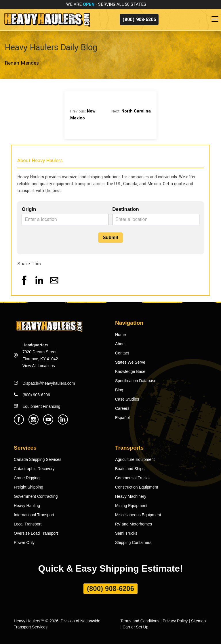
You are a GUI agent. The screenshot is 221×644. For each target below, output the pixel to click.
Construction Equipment (137, 487)
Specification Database (136, 381)
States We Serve (130, 362)
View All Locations (39, 366)
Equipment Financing (41, 406)
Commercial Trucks (132, 478)
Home (120, 335)
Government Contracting (36, 496)
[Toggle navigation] (216, 19)
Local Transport (28, 524)
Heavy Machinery (131, 496)
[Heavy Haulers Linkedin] (63, 423)
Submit (110, 237)
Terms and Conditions (140, 621)
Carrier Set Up (135, 627)
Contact (122, 353)
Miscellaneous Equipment (138, 515)
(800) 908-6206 (139, 19)
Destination (126, 209)
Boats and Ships (130, 469)
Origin (29, 209)
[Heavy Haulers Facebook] (19, 423)
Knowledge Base (130, 371)
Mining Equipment (131, 506)
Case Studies (127, 399)
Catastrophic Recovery (34, 469)
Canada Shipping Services (38, 459)
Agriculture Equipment (135, 459)
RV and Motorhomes (134, 524)
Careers (122, 408)
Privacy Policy (175, 621)
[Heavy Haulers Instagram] (34, 423)
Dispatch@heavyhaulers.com (49, 383)
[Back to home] (47, 19)
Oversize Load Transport (36, 533)
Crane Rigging (27, 478)
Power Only (24, 542)
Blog (119, 390)
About (120, 344)
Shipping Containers (133, 542)
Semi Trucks (126, 533)
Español (122, 418)
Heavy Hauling (27, 506)
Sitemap (198, 621)
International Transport (34, 515)
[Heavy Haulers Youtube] (48, 423)
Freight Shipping (28, 487)
